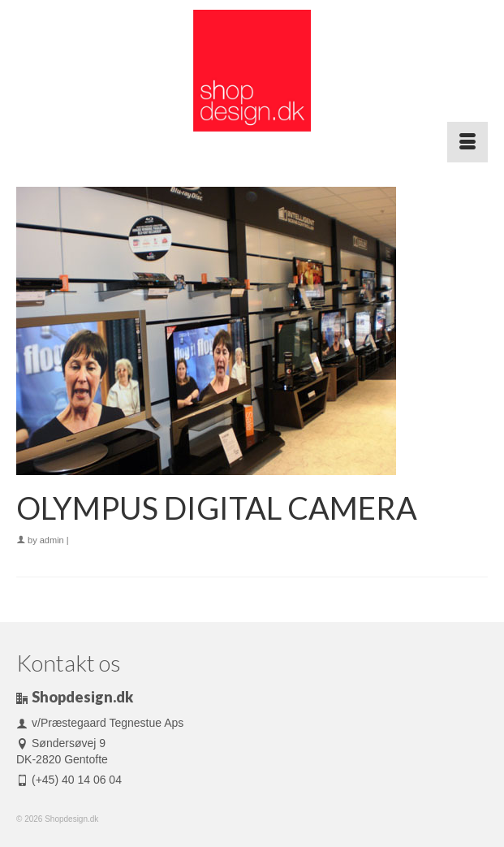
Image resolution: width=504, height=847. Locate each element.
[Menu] (467, 142)
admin (52, 540)
